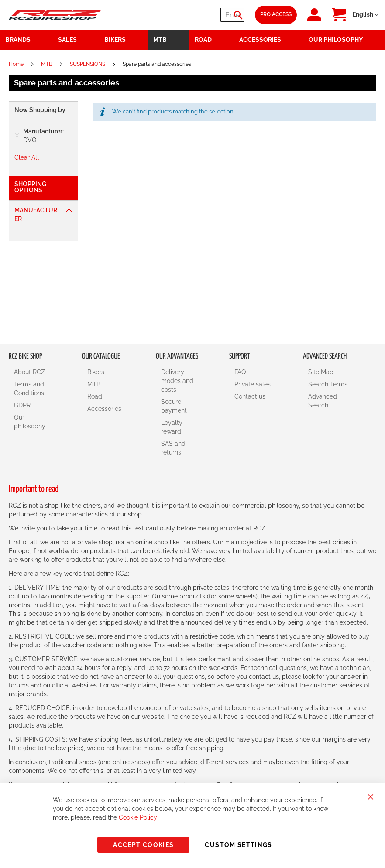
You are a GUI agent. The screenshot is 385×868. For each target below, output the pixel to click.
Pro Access (276, 14)
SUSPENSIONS (88, 64)
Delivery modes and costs (177, 381)
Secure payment (174, 406)
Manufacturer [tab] (36, 215)
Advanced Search (323, 401)
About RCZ (29, 372)
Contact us (250, 396)
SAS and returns (173, 448)
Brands (18, 40)
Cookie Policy (138, 817)
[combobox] (192, 15)
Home (17, 64)
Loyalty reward (172, 427)
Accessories (104, 409)
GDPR (22, 405)
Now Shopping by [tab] (40, 110)
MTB (47, 64)
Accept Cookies (143, 845)
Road (95, 396)
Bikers (96, 372)
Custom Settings (238, 845)
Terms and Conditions (29, 389)
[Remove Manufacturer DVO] (17, 136)
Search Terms (328, 384)
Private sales (253, 384)
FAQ (240, 372)
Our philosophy (30, 422)
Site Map (321, 372)
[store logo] (55, 15)
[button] (366, 15)
